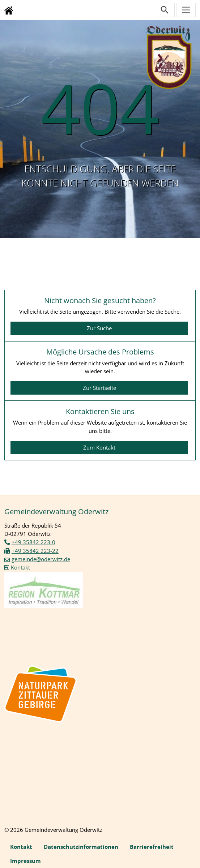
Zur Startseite (99, 388)
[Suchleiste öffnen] (165, 10)
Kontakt (20, 567)
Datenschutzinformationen (81, 847)
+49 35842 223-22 (35, 551)
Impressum (25, 861)
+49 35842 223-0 (33, 542)
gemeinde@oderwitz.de (41, 559)
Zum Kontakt (99, 447)
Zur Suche (99, 328)
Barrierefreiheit (152, 847)
